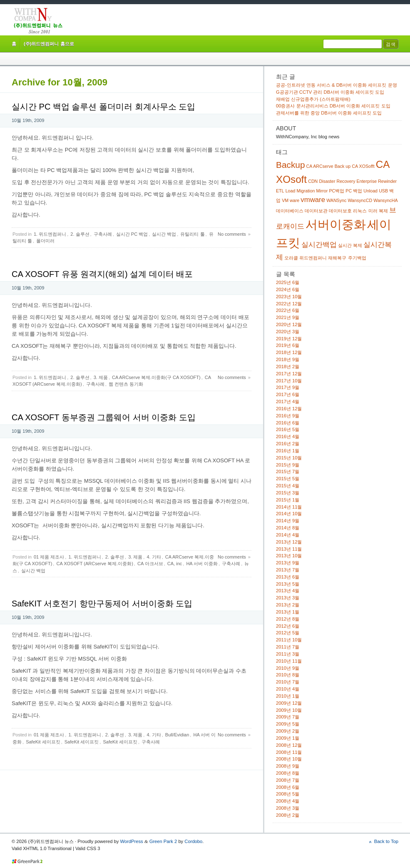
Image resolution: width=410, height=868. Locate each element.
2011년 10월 (289, 640)
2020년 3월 (288, 332)
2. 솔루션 (80, 234)
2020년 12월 (289, 324)
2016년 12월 (289, 409)
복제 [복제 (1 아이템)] (383, 211)
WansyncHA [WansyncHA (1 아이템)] (385, 200)
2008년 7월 (288, 780)
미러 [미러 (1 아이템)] (373, 211)
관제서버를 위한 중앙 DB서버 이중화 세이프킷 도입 (329, 113)
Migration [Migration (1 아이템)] (306, 191)
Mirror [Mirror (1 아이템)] (322, 191)
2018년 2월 (288, 367)
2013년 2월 (288, 605)
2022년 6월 (288, 310)
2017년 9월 (288, 387)
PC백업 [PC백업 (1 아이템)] (337, 191)
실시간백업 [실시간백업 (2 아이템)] (319, 245)
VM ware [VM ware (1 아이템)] (291, 200)
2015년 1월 (288, 500)
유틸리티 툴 (192, 234)
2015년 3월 (288, 493)
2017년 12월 (289, 374)
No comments (232, 234)
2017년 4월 (288, 402)
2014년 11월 (289, 507)
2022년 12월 (289, 304)
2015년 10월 (289, 458)
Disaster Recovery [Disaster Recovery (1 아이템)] (337, 181)
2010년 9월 (288, 668)
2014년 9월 (288, 521)
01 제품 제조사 (49, 557)
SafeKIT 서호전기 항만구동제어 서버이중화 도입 (102, 604)
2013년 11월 (289, 549)
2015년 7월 (288, 471)
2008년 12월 (289, 745)
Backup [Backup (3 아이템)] (290, 165)
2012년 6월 (288, 626)
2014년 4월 (288, 535)
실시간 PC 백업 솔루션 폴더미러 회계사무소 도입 (103, 107)
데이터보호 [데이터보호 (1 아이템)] (340, 211)
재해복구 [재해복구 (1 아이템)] (337, 258)
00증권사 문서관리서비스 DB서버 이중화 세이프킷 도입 (333, 106)
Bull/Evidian (177, 735)
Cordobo (193, 841)
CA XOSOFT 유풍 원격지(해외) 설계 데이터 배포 (102, 274)
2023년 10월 (289, 297)
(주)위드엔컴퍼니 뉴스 (38, 21)
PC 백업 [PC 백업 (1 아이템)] (354, 191)
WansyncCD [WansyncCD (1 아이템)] (360, 200)
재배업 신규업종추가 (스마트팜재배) (313, 99)
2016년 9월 (288, 416)
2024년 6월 (288, 289)
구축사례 (103, 234)
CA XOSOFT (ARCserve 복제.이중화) (94, 564)
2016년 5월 (288, 429)
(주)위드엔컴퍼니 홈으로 (49, 44)
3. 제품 (101, 377)
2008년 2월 (288, 815)
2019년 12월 (289, 339)
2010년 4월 (288, 689)
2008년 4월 (288, 801)
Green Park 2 (163, 841)
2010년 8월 (288, 675)
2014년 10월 (289, 514)
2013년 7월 (288, 570)
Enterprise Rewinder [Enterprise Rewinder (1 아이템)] (377, 181)
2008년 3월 (288, 808)
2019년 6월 (288, 345)
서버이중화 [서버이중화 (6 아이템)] (336, 224)
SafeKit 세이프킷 (43, 742)
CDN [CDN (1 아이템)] (313, 181)
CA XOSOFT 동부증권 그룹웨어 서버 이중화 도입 (104, 417)
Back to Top (386, 841)
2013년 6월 (288, 577)
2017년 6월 (288, 394)
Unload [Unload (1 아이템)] (370, 191)
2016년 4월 (288, 436)
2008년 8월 (288, 773)
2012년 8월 (288, 619)
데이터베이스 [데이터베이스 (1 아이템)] (290, 211)
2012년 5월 (288, 633)
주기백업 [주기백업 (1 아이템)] (357, 258)
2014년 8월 (288, 528)
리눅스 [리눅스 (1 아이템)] (360, 211)
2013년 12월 (289, 542)
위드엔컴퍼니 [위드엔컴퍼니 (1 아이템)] (313, 258)
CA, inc (175, 564)
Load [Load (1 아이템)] (291, 191)
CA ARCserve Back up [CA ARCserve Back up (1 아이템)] (329, 166)
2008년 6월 (288, 787)
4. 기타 (154, 557)
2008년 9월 (288, 766)
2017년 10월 (289, 381)
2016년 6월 (288, 423)
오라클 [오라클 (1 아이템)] (291, 258)
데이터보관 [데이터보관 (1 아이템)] (316, 211)
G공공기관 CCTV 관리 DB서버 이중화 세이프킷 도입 (330, 92)
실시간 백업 (164, 234)
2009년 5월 (288, 724)
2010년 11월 (289, 661)
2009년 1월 (288, 738)
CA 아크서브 (150, 564)
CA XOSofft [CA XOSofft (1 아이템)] (363, 166)
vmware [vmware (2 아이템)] (313, 200)
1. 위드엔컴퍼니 (50, 234)
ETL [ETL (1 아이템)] (280, 191)
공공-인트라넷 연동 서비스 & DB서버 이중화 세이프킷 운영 (337, 85)
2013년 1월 (288, 612)
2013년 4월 (288, 591)
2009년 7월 (288, 717)
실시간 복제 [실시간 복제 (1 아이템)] (350, 245)
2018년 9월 (288, 359)
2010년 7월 (288, 682)
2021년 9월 (288, 317)
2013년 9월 (288, 563)
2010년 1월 (288, 696)
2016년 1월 (288, 451)
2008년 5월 (288, 794)
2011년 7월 (288, 647)
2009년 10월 (289, 710)
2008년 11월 (289, 752)
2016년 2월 (288, 444)
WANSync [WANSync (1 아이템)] (336, 200)
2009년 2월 (288, 731)
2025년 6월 (288, 282)
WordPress (131, 841)
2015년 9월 (288, 465)
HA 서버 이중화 (202, 564)
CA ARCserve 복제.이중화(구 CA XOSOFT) (156, 377)
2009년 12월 (289, 703)
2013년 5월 (288, 584)
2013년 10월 (289, 556)
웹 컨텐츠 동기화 (126, 384)
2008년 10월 (289, 759)
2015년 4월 (288, 486)
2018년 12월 (289, 352)
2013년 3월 (288, 598)
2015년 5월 (288, 479)
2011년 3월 (288, 654)
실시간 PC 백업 (132, 234)
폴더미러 (45, 241)
